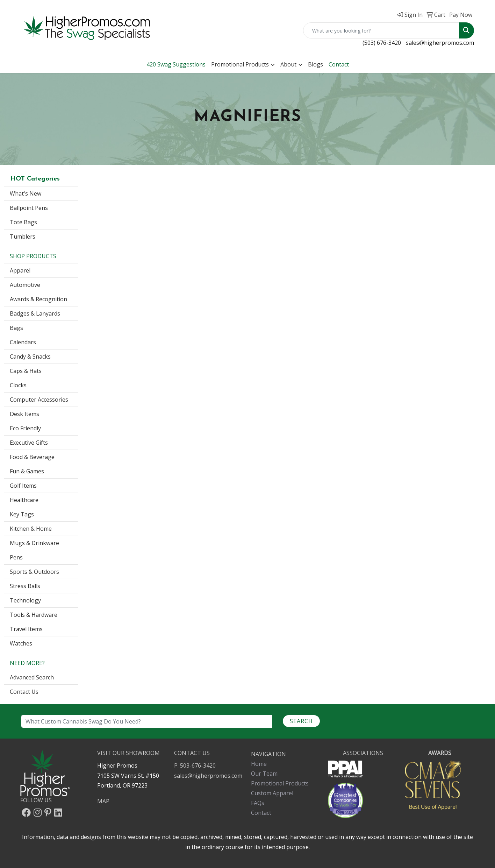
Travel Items (26, 629)
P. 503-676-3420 (195, 765)
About (288, 64)
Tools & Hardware (34, 615)
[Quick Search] (381, 30)
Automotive (25, 285)
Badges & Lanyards (35, 313)
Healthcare (24, 500)
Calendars (23, 342)
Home (259, 764)
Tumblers (23, 237)
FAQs (258, 803)
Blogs (315, 64)
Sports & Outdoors (34, 572)
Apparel (20, 270)
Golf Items (23, 486)
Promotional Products (240, 64)
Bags (16, 328)
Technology (25, 600)
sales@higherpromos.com (440, 43)
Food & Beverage (32, 457)
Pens (16, 557)
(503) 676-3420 (382, 43)
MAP (103, 801)
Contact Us (24, 692)
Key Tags (22, 514)
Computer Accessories (39, 400)
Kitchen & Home (31, 529)
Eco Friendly (25, 428)
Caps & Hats (26, 371)
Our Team (264, 774)
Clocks (18, 385)
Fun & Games (27, 471)
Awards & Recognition (38, 299)
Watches (21, 643)
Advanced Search (32, 677)
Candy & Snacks (30, 357)
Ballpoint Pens (29, 208)
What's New (26, 193)
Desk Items (24, 414)
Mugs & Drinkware (34, 543)
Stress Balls (25, 586)
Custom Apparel (272, 793)
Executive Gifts (29, 443)
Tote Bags (23, 222)
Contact (261, 813)
